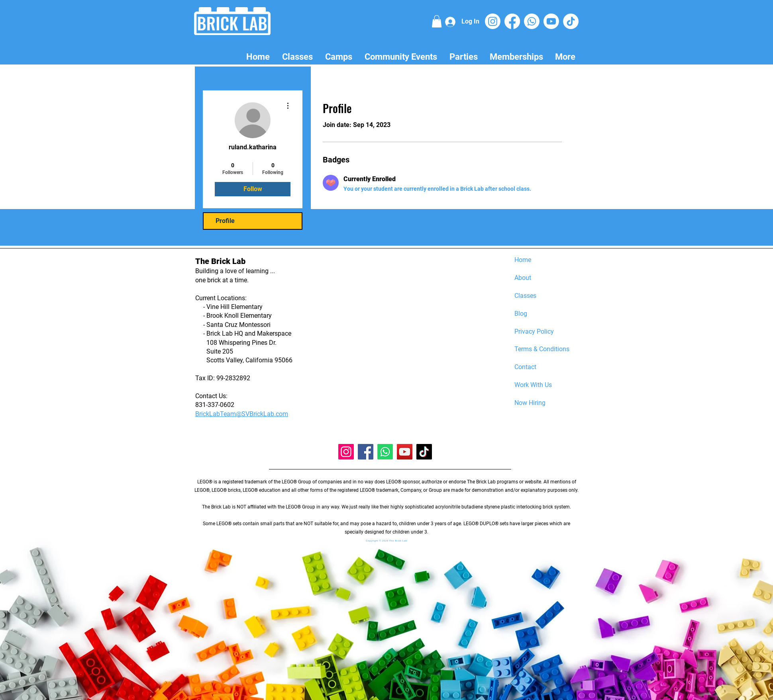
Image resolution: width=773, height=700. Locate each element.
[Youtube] (551, 21)
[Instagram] (493, 21)
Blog (521, 314)
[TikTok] (571, 21)
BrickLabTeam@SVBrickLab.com (242, 414)
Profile (225, 221)
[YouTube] (405, 452)
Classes (525, 296)
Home (523, 260)
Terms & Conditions (542, 349)
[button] (437, 21)
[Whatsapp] (532, 21)
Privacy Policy (534, 331)
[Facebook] (512, 21)
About (523, 278)
